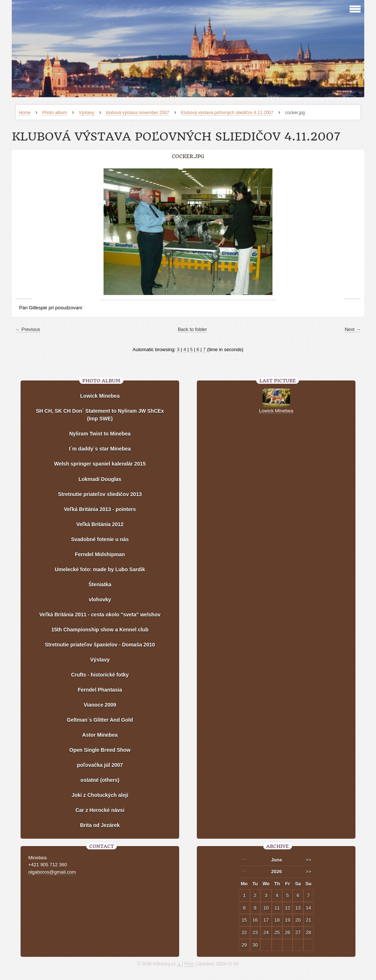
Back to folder (192, 329)
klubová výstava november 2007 (138, 113)
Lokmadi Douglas (100, 479)
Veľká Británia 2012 (100, 524)
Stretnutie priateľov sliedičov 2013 (100, 494)
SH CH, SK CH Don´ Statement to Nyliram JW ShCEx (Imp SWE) (100, 415)
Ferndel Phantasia (100, 690)
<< (244, 860)
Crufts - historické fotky (100, 675)
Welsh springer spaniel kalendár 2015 (100, 464)
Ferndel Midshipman (100, 554)
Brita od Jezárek (100, 825)
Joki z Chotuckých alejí (100, 795)
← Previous (28, 329)
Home (25, 113)
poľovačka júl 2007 (100, 765)
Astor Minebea (100, 735)
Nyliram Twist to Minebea (100, 434)
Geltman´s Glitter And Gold (100, 720)
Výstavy (87, 113)
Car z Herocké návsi (100, 810)
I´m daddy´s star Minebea (100, 449)
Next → (353, 329)
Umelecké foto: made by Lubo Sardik (100, 569)
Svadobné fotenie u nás (100, 539)
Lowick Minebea (100, 396)
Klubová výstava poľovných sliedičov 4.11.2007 (227, 113)
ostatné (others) (100, 780)
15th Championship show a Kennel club (100, 630)
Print (189, 964)
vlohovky (100, 600)
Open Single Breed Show (100, 750)
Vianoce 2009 (100, 705)
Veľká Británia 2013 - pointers (100, 509)
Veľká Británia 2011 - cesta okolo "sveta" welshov (100, 615)
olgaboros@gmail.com (52, 872)
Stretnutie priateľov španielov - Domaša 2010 (100, 645)
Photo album (55, 113)
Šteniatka (100, 584)
